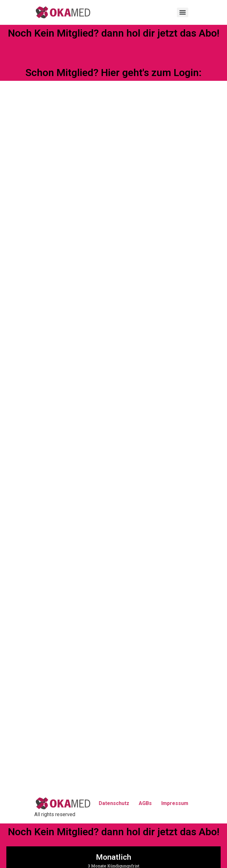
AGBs (145, 803)
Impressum (175, 803)
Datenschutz (114, 803)
